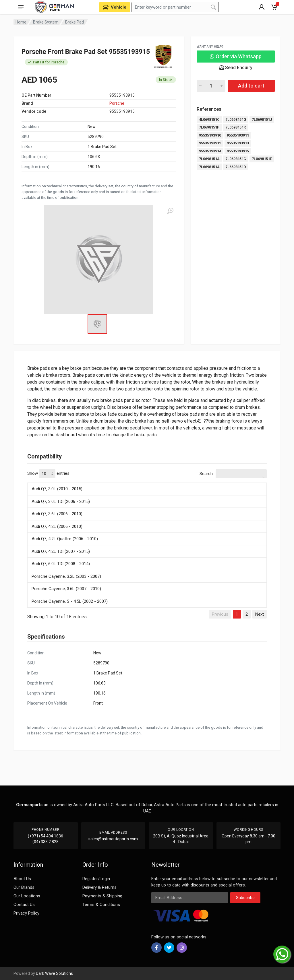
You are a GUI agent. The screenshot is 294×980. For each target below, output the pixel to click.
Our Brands (24, 887)
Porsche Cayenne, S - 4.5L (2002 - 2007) (70, 601)
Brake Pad (75, 22)
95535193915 (238, 151)
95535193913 (238, 143)
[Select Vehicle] (115, 7)
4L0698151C (209, 119)
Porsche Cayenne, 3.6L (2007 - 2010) (66, 589)
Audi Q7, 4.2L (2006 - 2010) (57, 526)
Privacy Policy (26, 913)
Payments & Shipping (102, 896)
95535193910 (210, 135)
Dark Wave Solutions (54, 973)
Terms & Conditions (101, 905)
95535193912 (210, 143)
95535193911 (238, 135)
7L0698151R (236, 127)
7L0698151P (209, 127)
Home (21, 22)
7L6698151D (236, 167)
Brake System (46, 22)
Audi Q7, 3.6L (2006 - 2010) (57, 514)
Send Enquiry (236, 68)
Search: (233, 474)
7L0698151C (236, 159)
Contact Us (24, 905)
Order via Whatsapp (236, 56)
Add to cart (251, 86)
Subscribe (245, 898)
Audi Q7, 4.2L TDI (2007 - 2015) (61, 551)
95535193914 (210, 151)
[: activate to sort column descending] (147, 482)
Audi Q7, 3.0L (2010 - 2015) (57, 489)
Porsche (117, 103)
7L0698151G (236, 119)
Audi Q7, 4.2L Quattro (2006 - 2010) (65, 539)
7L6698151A (209, 167)
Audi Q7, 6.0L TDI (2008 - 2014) (61, 564)
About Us (22, 879)
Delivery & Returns (99, 887)
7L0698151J (262, 119)
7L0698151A (209, 159)
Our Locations (27, 896)
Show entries (48, 474)
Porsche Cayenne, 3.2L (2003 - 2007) (66, 576)
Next (260, 614)
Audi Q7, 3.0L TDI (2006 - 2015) (61, 501)
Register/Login (96, 879)
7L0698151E (262, 159)
